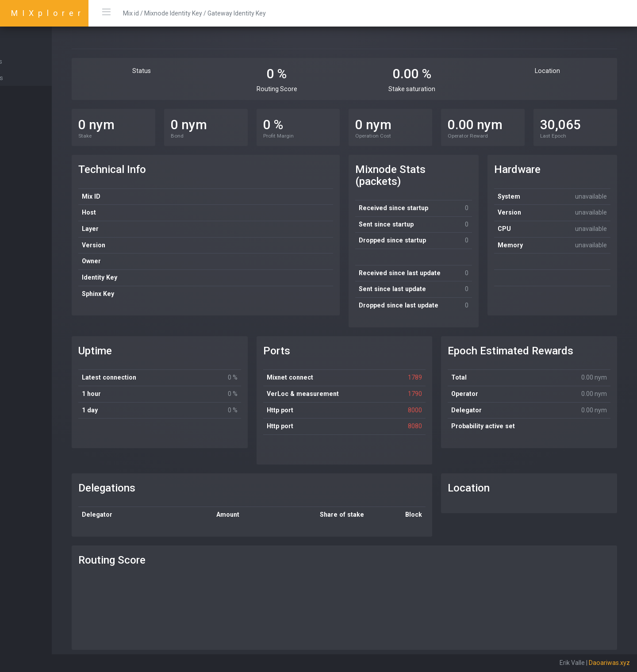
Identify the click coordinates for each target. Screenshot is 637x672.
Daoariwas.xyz (609, 663)
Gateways (25, 78)
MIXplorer (48, 13)
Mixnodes (25, 61)
